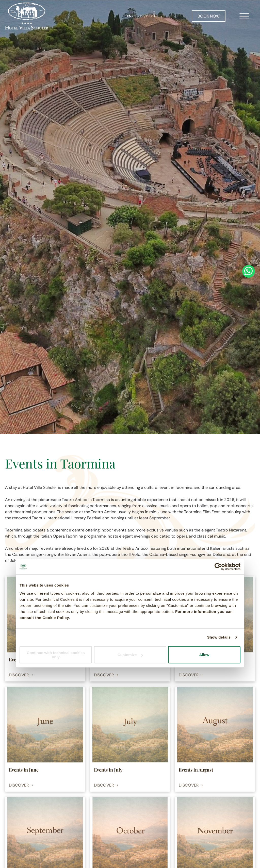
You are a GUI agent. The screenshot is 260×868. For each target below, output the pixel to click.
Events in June (24, 770)
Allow (204, 655)
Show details (219, 637)
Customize (130, 655)
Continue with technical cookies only (56, 655)
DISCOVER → (21, 675)
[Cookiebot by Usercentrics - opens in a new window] (218, 567)
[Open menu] (244, 16)
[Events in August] (215, 725)
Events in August (196, 770)
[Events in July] (130, 725)
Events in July (108, 770)
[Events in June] (45, 725)
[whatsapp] (249, 434)
